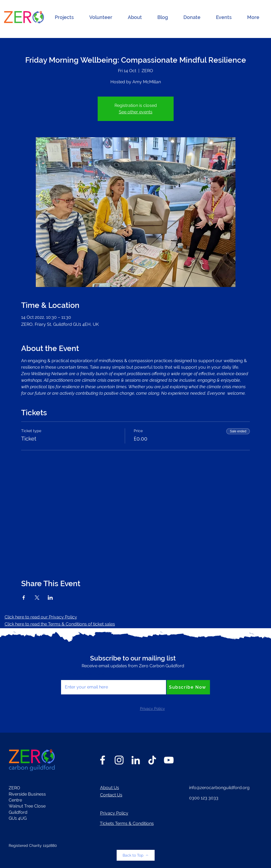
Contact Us (111, 795)
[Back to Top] (136, 855)
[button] (64, 17)
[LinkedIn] (136, 760)
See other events (136, 112)
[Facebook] (103, 760)
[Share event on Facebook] (24, 598)
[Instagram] (119, 760)
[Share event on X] (37, 598)
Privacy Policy (114, 813)
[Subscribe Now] (188, 687)
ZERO (14, 788)
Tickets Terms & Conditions (127, 823)
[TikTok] (152, 760)
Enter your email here (83, 674)
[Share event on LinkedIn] (50, 598)
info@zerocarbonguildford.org (219, 788)
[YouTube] (169, 760)
